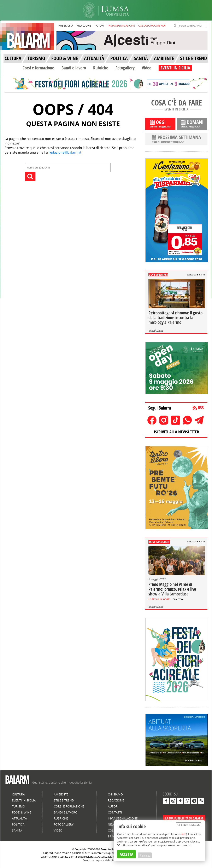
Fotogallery (125, 68)
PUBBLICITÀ (66, 25)
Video (147, 68)
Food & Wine (22, 812)
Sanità (17, 830)
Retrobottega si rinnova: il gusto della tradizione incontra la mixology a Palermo (175, 318)
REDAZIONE (84, 25)
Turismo (19, 806)
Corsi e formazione (38, 68)
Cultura (18, 794)
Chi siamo (115, 794)
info (184, 834)
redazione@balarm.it (65, 152)
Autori (113, 806)
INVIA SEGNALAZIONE (121, 25)
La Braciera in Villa (159, 599)
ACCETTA (126, 854)
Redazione (157, 331)
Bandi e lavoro (74, 68)
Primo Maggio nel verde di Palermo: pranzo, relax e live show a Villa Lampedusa (172, 589)
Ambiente (61, 794)
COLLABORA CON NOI (152, 25)
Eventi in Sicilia (24, 800)
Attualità (19, 818)
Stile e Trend (64, 800)
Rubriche (101, 68)
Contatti (115, 812)
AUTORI (99, 25)
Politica (18, 824)
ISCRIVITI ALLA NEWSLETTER (176, 432)
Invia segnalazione (123, 818)
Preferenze (145, 855)
